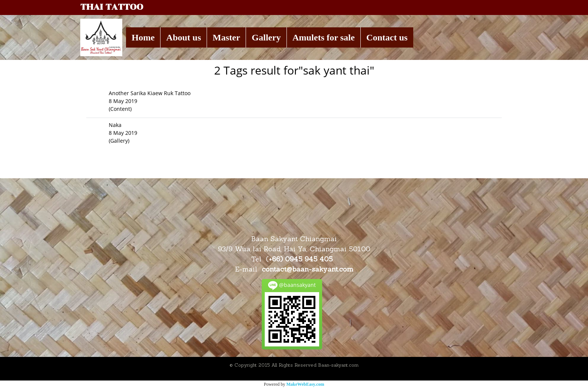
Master (226, 37)
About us (184, 37)
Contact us (387, 37)
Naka (115, 125)
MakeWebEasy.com (305, 384)
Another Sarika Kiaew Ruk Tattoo (150, 93)
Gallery (266, 37)
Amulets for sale (324, 37)
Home (143, 37)
